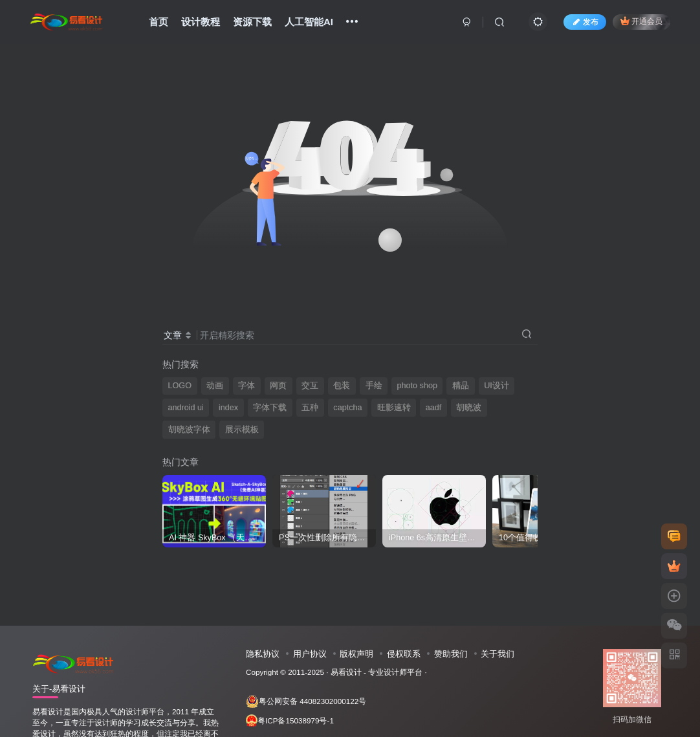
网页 (278, 386)
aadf (434, 408)
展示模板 (242, 430)
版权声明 (356, 654)
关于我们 (498, 654)
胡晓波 (469, 408)
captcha (347, 408)
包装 (342, 386)
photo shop (417, 386)
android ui (186, 408)
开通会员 (641, 21)
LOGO (180, 386)
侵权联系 (404, 654)
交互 (310, 386)
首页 (159, 22)
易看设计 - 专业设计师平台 (377, 672)
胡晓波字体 (189, 430)
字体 (246, 386)
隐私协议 (263, 654)
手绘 (374, 386)
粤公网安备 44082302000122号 (306, 701)
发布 (585, 22)
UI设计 (497, 386)
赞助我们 (451, 654)
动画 (215, 386)
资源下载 (252, 22)
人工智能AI (309, 22)
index (228, 408)
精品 (461, 386)
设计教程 (201, 22)
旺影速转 (394, 408)
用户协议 (310, 654)
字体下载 (270, 408)
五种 (310, 408)
